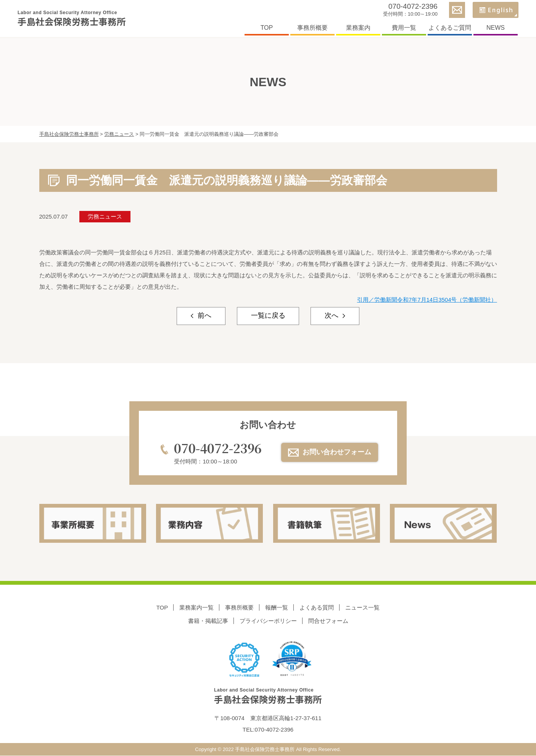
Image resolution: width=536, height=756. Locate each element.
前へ (203, 316)
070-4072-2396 (411, 7)
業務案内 (357, 28)
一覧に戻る (268, 316)
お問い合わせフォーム (337, 452)
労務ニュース (105, 216)
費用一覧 (402, 28)
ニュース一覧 (362, 608)
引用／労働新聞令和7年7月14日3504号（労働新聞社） (427, 300)
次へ (333, 316)
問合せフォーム (328, 621)
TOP (265, 28)
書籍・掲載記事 (208, 621)
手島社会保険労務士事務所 (75, 19)
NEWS (494, 28)
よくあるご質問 (448, 28)
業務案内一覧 (196, 608)
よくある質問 (317, 608)
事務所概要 (311, 28)
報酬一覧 (277, 608)
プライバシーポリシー (268, 621)
